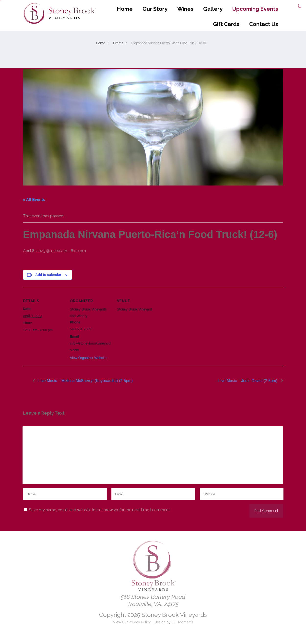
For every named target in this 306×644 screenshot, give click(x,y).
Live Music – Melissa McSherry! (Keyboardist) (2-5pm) (85, 381)
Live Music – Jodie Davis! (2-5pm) (248, 381)
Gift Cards (226, 24)
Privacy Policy (140, 622)
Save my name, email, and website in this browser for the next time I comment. (100, 510)
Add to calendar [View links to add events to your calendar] (48, 275)
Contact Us (264, 24)
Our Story (155, 9)
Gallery (213, 9)
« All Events (34, 200)
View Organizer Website (88, 358)
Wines (185, 9)
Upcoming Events (255, 9)
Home (125, 9)
